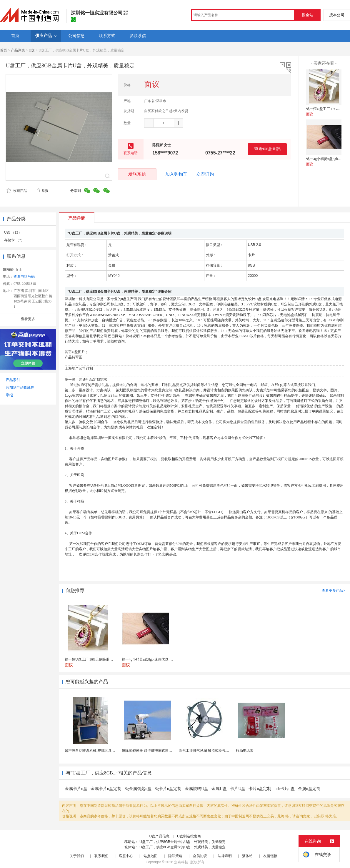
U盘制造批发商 (189, 836)
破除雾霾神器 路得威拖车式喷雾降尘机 (152, 751)
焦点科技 (181, 862)
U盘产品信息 (159, 836)
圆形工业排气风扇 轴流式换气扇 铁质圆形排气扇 (217, 751)
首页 (4, 50)
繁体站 (247, 856)
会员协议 (200, 856)
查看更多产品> (333, 591)
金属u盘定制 (309, 789)
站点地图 (151, 856)
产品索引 (13, 380)
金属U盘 (219, 789)
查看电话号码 (267, 149)
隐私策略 (175, 856)
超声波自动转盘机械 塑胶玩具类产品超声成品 (100, 751)
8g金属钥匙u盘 (138, 789)
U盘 (32, 50)
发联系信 (137, 174)
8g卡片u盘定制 (168, 789)
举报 (42, 191)
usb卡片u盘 (284, 789)
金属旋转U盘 (196, 789)
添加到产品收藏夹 (20, 388)
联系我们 (101, 856)
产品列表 (18, 50)
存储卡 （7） (14, 240)
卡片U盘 (238, 789)
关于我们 (77, 856)
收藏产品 (17, 191)
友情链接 (270, 856)
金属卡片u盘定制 (106, 789)
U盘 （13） (13, 232)
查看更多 (28, 319)
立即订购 (205, 174)
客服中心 (126, 856)
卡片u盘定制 (260, 789)
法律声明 (225, 856)
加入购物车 (176, 174)
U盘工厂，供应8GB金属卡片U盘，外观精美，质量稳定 (182, 842)
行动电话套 (245, 751)
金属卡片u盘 (76, 789)
